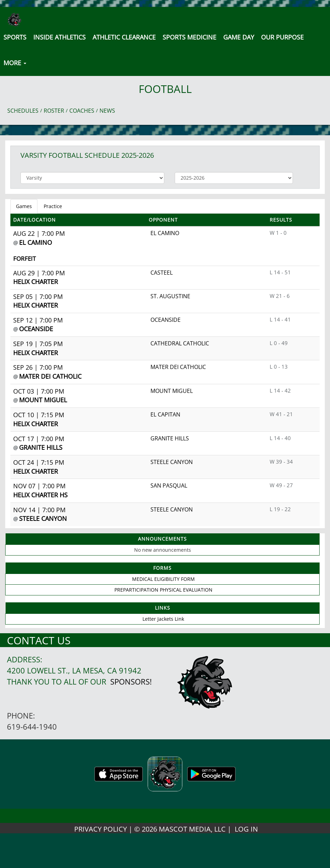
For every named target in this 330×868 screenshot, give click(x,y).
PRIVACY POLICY (101, 829)
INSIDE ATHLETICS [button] (59, 37)
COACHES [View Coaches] (82, 111)
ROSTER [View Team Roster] (54, 111)
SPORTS (15, 37)
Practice (53, 206)
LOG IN (246, 829)
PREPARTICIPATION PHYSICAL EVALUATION (163, 590)
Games (24, 206)
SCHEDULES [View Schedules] (23, 111)
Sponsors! (131, 682)
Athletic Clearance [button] (124, 37)
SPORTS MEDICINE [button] (189, 37)
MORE (15, 63)
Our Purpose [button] (282, 37)
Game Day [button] (239, 37)
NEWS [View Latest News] (107, 111)
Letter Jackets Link (163, 619)
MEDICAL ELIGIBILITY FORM (163, 579)
